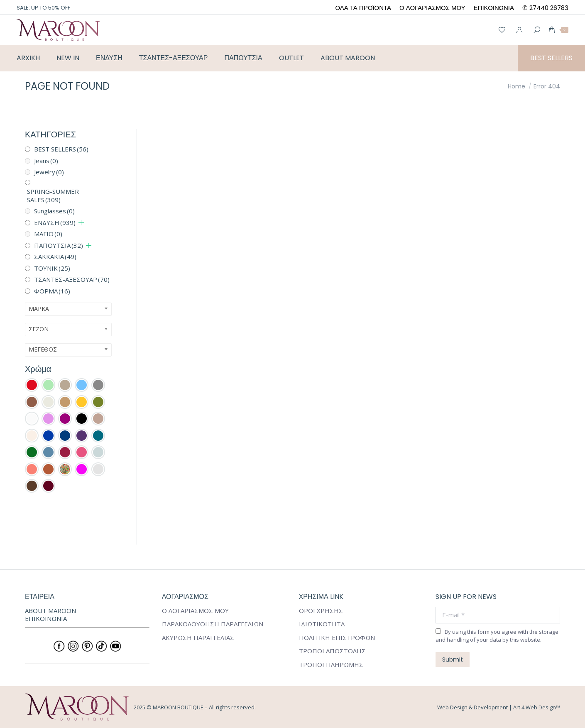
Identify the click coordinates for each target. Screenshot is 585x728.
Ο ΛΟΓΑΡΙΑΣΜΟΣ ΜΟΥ (195, 611)
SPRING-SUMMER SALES (53, 195)
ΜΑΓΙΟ (48, 234)
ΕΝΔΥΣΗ (55, 222)
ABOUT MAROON (50, 611)
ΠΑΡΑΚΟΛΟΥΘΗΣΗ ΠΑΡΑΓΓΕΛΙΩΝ (213, 624)
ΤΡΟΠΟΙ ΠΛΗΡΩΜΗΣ (331, 665)
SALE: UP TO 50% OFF (43, 8)
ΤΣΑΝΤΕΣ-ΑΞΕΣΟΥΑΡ (72, 279)
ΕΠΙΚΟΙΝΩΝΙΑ (46, 618)
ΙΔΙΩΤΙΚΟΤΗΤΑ (322, 624)
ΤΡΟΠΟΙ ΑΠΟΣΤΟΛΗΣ (332, 651)
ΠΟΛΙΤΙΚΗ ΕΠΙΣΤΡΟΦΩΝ (337, 638)
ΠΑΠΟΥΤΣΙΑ (59, 245)
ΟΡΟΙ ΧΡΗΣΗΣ (321, 611)
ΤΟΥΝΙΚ (52, 268)
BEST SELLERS (61, 149)
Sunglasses (54, 211)
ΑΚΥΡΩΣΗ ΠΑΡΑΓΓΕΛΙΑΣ (198, 638)
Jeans (46, 161)
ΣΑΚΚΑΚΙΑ (55, 257)
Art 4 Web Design (535, 707)
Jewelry (49, 172)
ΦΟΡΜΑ (52, 291)
